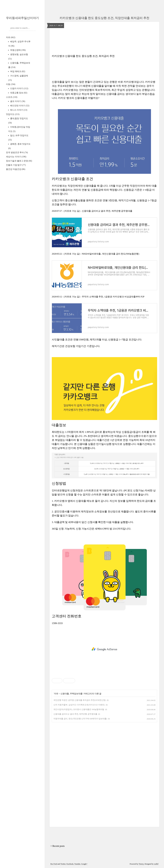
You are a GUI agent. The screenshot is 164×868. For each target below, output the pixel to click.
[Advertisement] (104, 649)
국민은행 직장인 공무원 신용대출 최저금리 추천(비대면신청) (80, 700)
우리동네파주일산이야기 (22, 18)
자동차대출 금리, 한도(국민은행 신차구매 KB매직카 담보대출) (80, 719)
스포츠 (12, 97)
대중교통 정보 (18, 93)
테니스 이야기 (18, 110)
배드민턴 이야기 (19, 106)
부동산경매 (18, 50)
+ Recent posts (57, 846)
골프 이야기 (17, 101)
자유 (11, 37)
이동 (11, 84)
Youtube (77, 864)
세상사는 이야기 (16, 157)
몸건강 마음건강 (16, 169)
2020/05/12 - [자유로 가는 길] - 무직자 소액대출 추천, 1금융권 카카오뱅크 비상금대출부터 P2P (98, 297)
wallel (156, 864)
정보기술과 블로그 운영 (19, 161)
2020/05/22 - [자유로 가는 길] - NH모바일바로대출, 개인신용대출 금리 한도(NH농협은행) (95, 254)
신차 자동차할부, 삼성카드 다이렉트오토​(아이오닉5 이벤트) (79, 705)
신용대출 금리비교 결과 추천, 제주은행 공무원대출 (75, 714)
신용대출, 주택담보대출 (71, 694)
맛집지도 (13, 114)
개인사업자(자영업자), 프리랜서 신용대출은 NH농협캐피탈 (79, 709)
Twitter (63, 864)
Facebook (70, 864)
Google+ (84, 864)
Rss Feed (54, 864)
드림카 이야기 (19, 88)
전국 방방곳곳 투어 (17, 153)
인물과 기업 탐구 (16, 165)
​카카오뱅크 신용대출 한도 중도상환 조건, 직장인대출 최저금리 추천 (104, 18)
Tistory (141, 864)
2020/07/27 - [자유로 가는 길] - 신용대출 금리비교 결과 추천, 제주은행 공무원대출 (92, 211)
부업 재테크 (17, 71)
